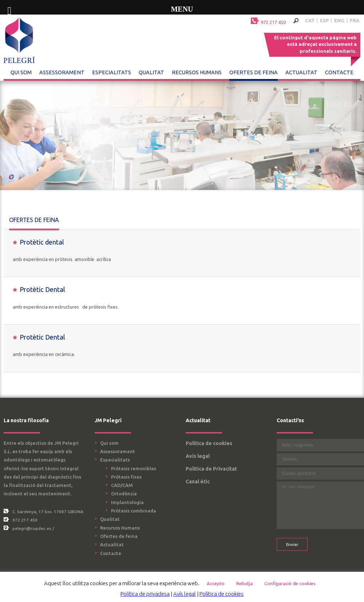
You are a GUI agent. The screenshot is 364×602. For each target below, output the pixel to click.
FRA (355, 20)
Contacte (339, 72)
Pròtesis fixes (126, 477)
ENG (339, 20)
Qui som (21, 72)
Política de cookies (209, 443)
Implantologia (127, 502)
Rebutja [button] (244, 583)
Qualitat (151, 72)
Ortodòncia (124, 494)
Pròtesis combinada (134, 511)
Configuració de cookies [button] (290, 583)
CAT (310, 20)
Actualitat (301, 72)
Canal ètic (198, 482)
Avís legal (198, 456)
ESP (324, 20)
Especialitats (112, 72)
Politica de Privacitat (211, 469)
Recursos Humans (197, 72)
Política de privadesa (145, 594)
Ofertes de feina (254, 72)
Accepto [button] (216, 583)
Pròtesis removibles (134, 468)
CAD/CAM (122, 485)
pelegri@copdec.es (32, 528)
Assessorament (62, 72)
